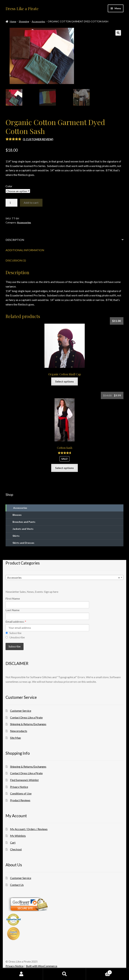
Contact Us (17, 885)
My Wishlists (18, 835)
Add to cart (31, 202)
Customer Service (21, 710)
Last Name (13, 610)
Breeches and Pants (24, 522)
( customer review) (38, 139)
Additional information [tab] (25, 250)
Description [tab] (15, 240)
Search (64, 974)
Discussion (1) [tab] (16, 260)
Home (13, 21)
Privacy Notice (19, 787)
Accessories (38, 21)
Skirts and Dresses (23, 543)
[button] (118, 33)
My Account (21, 974)
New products (19, 731)
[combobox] (64, 577)
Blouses (17, 515)
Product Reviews (20, 800)
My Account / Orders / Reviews (29, 829)
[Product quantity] (11, 203)
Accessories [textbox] (63, 577)
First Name (13, 598)
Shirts (16, 536)
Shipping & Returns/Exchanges (28, 724)
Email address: (16, 621)
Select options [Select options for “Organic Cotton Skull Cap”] (64, 381)
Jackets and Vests (23, 529)
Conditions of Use (21, 793)
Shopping (24, 21)
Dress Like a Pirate (22, 9)
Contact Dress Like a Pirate (26, 717)
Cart (13, 842)
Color (9, 186)
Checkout (16, 849)
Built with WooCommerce (42, 966)
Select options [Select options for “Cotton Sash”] (64, 468)
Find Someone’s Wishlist (24, 780)
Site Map (15, 737)
